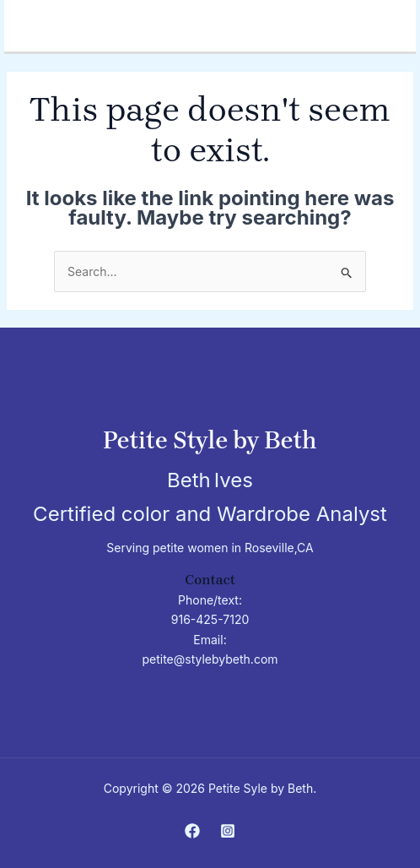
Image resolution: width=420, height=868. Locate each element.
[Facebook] (192, 831)
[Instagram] (228, 831)
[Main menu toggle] (398, 17)
